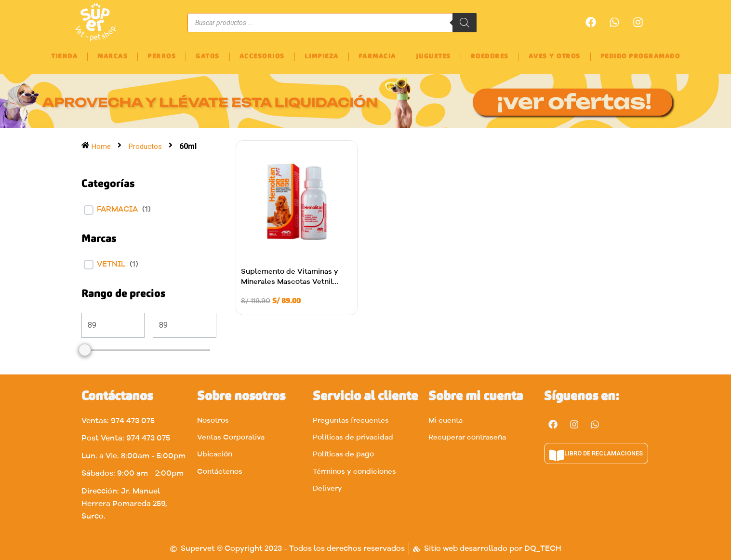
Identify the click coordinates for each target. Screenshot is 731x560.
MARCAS (113, 57)
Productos (146, 146)
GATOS (208, 57)
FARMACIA (377, 57)
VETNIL (111, 265)
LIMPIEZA (322, 57)
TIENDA (64, 57)
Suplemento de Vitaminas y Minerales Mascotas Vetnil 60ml (290, 282)
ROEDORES (490, 57)
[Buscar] (465, 23)
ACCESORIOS (262, 57)
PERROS (162, 57)
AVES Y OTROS (555, 57)
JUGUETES (433, 57)
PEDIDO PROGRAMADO (640, 57)
